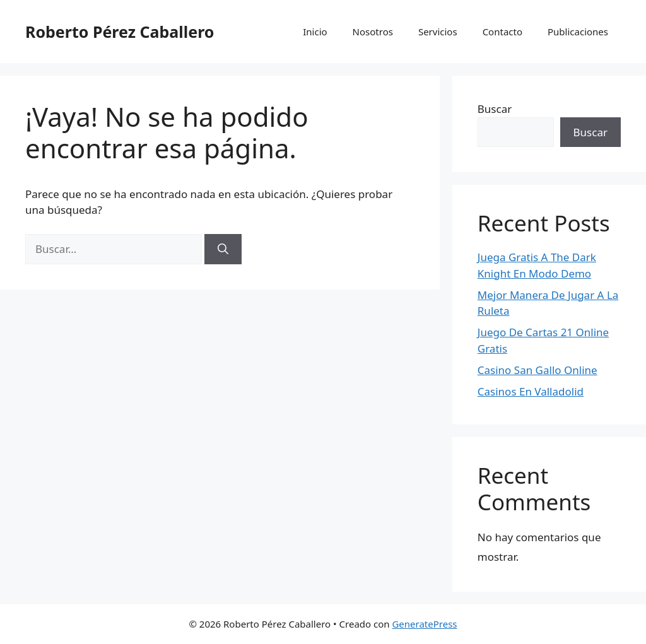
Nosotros (373, 32)
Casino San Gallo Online (537, 370)
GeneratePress (424, 624)
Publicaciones (578, 32)
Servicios (438, 32)
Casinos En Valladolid (531, 391)
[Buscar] (223, 249)
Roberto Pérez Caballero (120, 32)
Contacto (502, 32)
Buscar (495, 109)
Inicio (315, 32)
